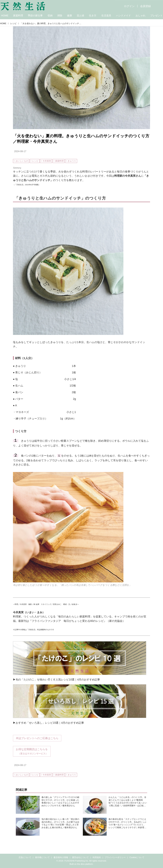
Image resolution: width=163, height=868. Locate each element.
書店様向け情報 (61, 857)
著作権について (42, 857)
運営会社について (80, 857)
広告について (25, 857)
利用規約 (97, 857)
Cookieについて (137, 857)
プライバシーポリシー (115, 857)
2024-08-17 (20, 151)
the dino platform (85, 864)
